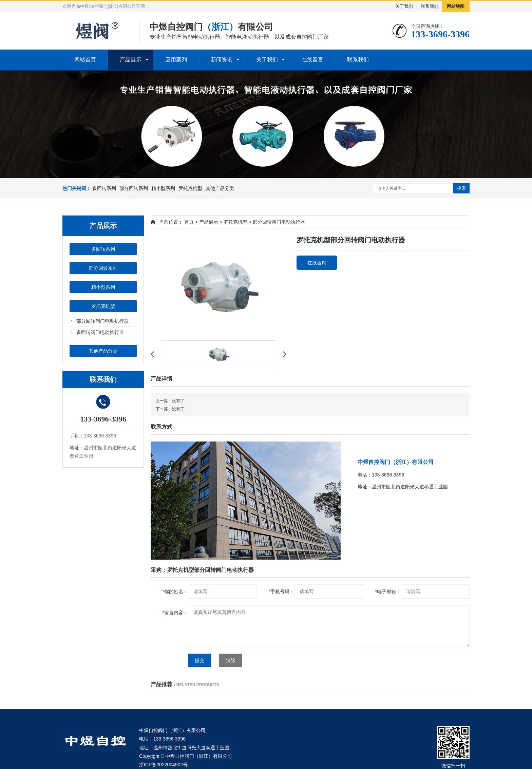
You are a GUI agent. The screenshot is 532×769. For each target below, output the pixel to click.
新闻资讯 (222, 60)
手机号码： (281, 592)
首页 (189, 222)
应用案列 (176, 60)
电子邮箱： (388, 592)
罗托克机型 (190, 188)
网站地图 (456, 6)
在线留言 (312, 60)
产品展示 (131, 60)
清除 (231, 660)
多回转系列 (104, 188)
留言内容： (175, 613)
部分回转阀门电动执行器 (102, 321)
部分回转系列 (134, 188)
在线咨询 (317, 263)
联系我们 (430, 6)
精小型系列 (163, 188)
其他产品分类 (220, 188)
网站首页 (85, 60)
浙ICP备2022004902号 (163, 765)
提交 (199, 660)
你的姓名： (175, 592)
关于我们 (404, 6)
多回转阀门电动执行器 (100, 332)
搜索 (461, 188)
